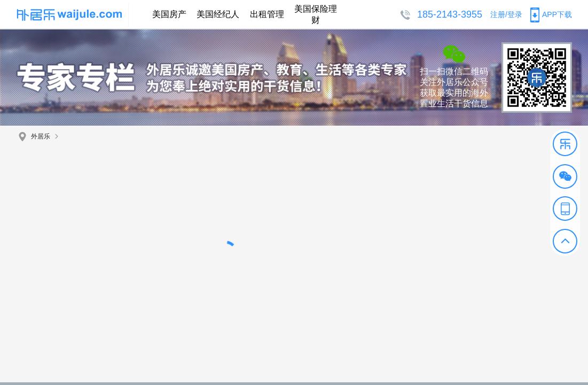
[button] (565, 144)
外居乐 (41, 136)
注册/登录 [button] (506, 14)
